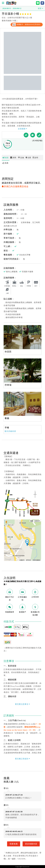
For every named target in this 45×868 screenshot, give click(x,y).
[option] (22, 337)
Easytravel (26, 867)
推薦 (5, 163)
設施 (21, 158)
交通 (28, 158)
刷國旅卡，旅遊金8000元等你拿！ (27, 24)
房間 (13, 158)
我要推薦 (14, 844)
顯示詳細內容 (10, 431)
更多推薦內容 (31, 844)
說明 (35, 158)
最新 (6, 158)
